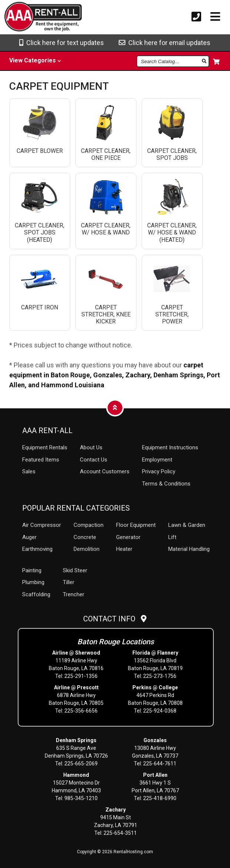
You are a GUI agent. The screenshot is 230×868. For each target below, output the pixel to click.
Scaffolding (36, 594)
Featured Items (41, 460)
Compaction (89, 525)
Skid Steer (75, 570)
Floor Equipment (136, 525)
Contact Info (115, 619)
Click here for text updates (62, 43)
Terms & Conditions (166, 484)
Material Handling (189, 549)
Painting (32, 570)
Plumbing (33, 582)
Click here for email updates (165, 43)
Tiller (69, 582)
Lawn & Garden (187, 525)
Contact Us (94, 460)
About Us (91, 447)
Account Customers (105, 471)
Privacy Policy (159, 471)
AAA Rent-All (47, 430)
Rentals (45, 447)
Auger (29, 537)
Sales (29, 471)
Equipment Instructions (170, 447)
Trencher (74, 594)
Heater (124, 549)
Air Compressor (42, 525)
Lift (172, 537)
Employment (157, 460)
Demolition (87, 549)
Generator (128, 537)
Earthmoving (37, 549)
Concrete (85, 537)
